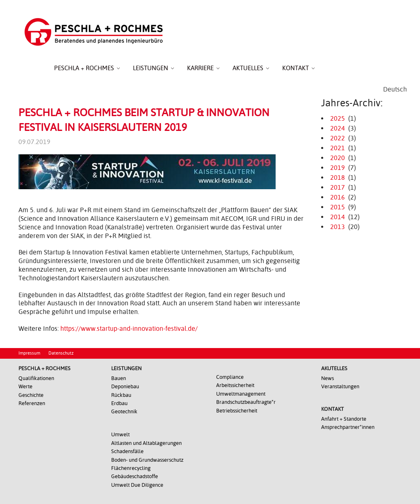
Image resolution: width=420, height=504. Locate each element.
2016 (338, 197)
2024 (338, 128)
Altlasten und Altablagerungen (146, 443)
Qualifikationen (36, 378)
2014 (338, 217)
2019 (338, 168)
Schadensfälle (127, 451)
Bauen (119, 378)
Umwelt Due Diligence (137, 485)
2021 (338, 148)
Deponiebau (125, 386)
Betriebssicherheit (237, 411)
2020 (338, 158)
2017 (338, 187)
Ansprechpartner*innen (348, 427)
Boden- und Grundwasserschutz (147, 460)
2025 (338, 118)
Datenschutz (61, 353)
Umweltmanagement (241, 394)
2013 (338, 227)
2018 (338, 178)
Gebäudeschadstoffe (135, 476)
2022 (338, 138)
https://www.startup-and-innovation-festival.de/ (129, 329)
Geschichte (31, 395)
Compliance (230, 377)
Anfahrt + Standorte (344, 419)
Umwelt (120, 434)
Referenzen (32, 403)
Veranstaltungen (340, 386)
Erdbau (119, 403)
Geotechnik (124, 411)
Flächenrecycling (131, 468)
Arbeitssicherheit (235, 385)
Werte (25, 386)
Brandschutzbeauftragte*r (246, 402)
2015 (338, 207)
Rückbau (121, 395)
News (328, 378)
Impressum (29, 353)
